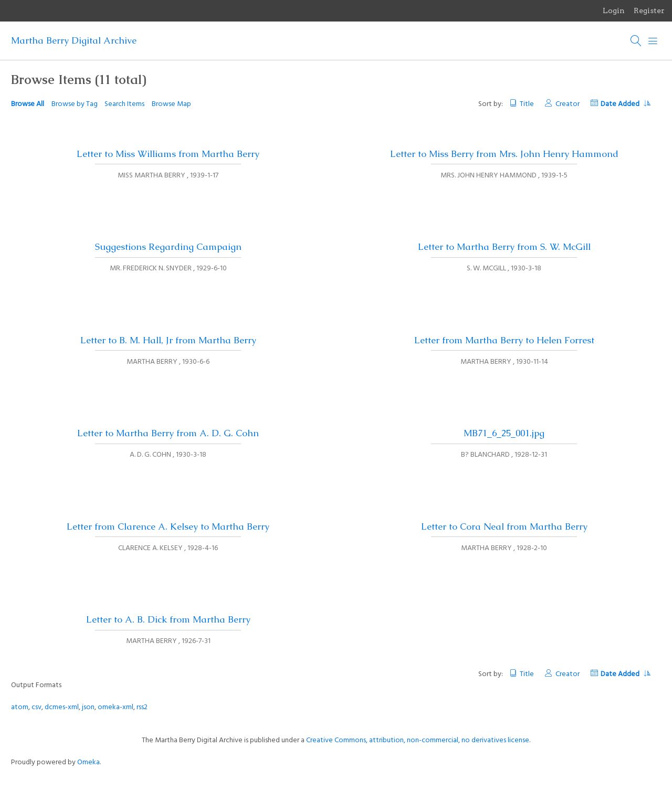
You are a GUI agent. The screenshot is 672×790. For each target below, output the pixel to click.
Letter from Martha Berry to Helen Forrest (504, 340)
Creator (568, 104)
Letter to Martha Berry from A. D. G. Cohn (168, 433)
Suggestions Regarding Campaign (168, 247)
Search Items (124, 104)
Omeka (88, 762)
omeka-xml (115, 707)
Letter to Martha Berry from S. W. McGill (504, 247)
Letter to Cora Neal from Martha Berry (504, 526)
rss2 (142, 707)
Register (649, 10)
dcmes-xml (62, 707)
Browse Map (171, 104)
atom (20, 707)
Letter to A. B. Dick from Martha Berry (168, 619)
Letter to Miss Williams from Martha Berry (168, 154)
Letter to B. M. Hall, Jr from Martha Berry (168, 340)
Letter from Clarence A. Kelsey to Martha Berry (168, 526)
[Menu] (653, 41)
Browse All (28, 104)
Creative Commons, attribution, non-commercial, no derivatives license (418, 740)
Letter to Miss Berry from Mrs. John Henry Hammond (504, 154)
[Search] (636, 41)
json (88, 707)
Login (614, 10)
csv (36, 707)
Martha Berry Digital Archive (74, 40)
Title (527, 104)
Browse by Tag (75, 104)
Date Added (625, 104)
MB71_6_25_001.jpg (504, 433)
